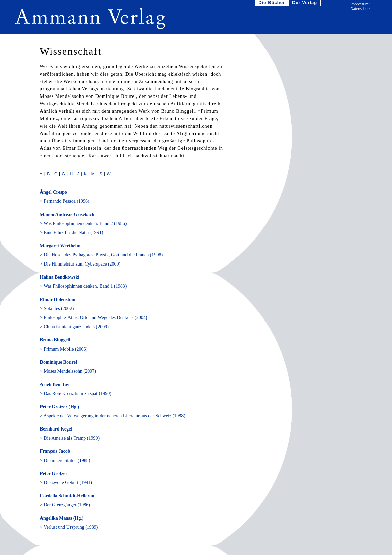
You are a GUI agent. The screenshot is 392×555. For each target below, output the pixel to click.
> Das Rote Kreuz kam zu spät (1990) (76, 394)
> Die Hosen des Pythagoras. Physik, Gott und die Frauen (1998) (101, 255)
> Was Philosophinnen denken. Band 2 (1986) (83, 224)
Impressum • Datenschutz (360, 6)
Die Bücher (272, 3)
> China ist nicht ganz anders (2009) (74, 327)
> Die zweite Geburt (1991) (66, 483)
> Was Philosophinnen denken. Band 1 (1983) (83, 286)
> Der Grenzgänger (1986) (65, 505)
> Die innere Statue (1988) (65, 460)
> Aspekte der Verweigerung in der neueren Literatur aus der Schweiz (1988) (113, 416)
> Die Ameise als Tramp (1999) (70, 438)
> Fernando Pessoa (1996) (65, 201)
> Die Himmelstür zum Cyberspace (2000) (80, 264)
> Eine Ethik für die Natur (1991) (72, 233)
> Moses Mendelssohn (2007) (68, 371)
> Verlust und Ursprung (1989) (69, 527)
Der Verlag (305, 3)
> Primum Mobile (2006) (64, 349)
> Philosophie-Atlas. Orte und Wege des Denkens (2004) (93, 318)
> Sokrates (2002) (57, 309)
